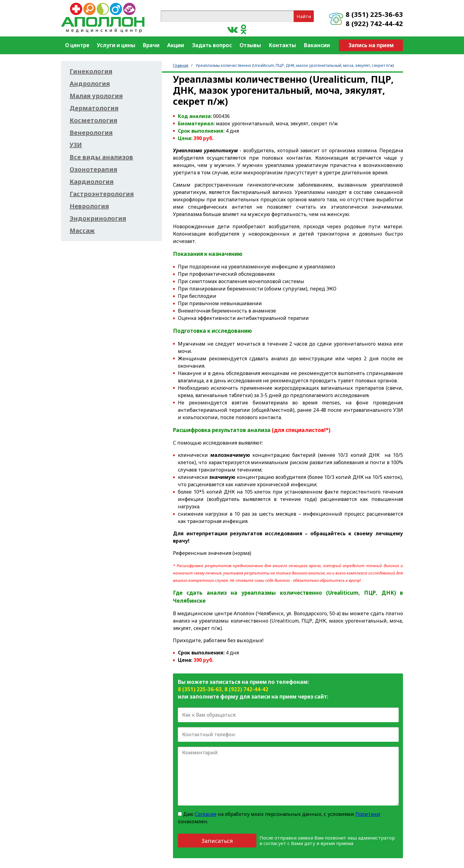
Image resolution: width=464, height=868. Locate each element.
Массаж (82, 231)
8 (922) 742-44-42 (374, 23)
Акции (176, 45)
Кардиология (92, 182)
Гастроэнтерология (102, 194)
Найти (304, 16)
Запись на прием (371, 45)
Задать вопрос (212, 45)
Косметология (93, 120)
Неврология (89, 206)
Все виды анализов (101, 157)
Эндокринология (98, 218)
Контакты (282, 45)
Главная (181, 65)
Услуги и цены (116, 45)
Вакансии (317, 45)
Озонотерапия (93, 169)
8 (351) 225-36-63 (374, 14)
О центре (77, 45)
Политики (368, 814)
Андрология (90, 84)
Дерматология (94, 108)
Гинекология (91, 71)
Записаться (217, 841)
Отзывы (250, 45)
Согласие (206, 814)
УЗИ (76, 145)
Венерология (91, 133)
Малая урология (96, 96)
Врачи (151, 45)
